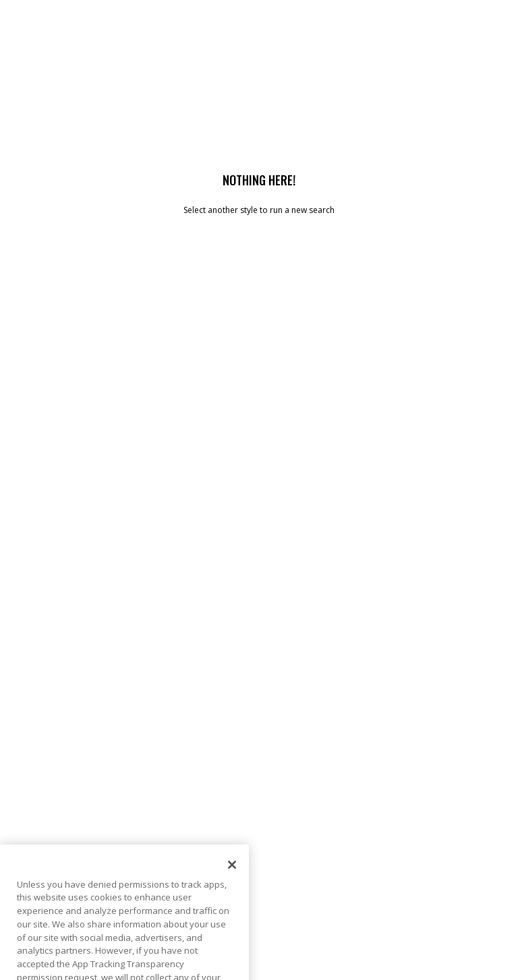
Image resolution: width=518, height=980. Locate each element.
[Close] (232, 879)
